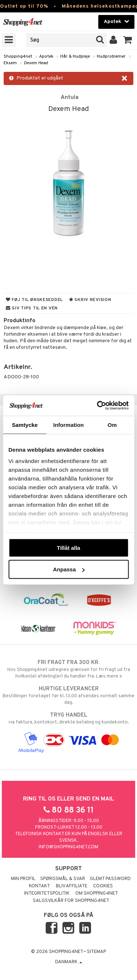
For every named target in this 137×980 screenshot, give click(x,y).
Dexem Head (36, 63)
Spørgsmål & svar (63, 879)
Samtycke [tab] (25, 425)
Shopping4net (18, 57)
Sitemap (96, 952)
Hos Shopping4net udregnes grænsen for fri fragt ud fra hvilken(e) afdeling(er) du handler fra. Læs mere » (68, 669)
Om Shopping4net (97, 894)
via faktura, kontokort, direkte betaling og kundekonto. (68, 718)
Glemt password (110, 879)
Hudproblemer (111, 57)
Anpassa (69, 569)
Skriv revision (90, 300)
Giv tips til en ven (32, 308)
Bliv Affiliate (72, 886)
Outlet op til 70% (24, 6)
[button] (128, 40)
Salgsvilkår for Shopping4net (71, 901)
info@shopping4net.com (68, 847)
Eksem (10, 63)
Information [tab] (69, 425)
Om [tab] (112, 425)
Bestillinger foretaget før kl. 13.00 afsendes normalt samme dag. (68, 695)
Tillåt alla (69, 547)
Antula (70, 97)
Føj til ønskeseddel (34, 300)
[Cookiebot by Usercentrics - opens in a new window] (98, 406)
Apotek (46, 57)
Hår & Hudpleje (75, 57)
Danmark (69, 962)
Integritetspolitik (47, 894)
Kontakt (39, 886)
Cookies (103, 886)
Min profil (23, 879)
